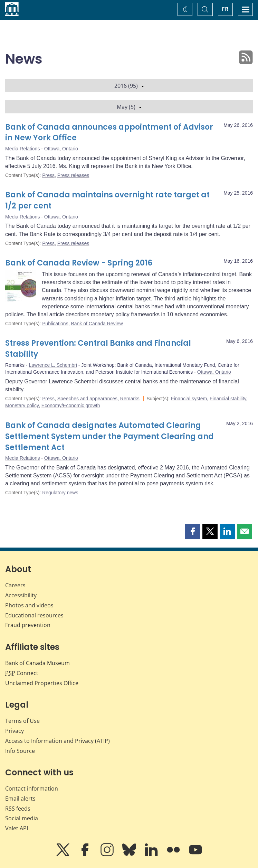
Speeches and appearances (87, 399)
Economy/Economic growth (71, 405)
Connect (22, 673)
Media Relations (22, 149)
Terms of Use (22, 721)
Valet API (17, 828)
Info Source (20, 751)
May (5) (129, 107)
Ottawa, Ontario (61, 149)
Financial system (189, 399)
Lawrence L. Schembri (53, 365)
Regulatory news (60, 493)
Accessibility (21, 595)
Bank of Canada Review (97, 324)
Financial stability (228, 399)
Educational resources (34, 615)
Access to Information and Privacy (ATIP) (58, 741)
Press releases (73, 175)
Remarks (130, 399)
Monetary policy (22, 405)
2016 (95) (129, 86)
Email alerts (20, 799)
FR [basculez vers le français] (225, 9)
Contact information (32, 788)
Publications (55, 324)
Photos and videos (29, 605)
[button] (193, 531)
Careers (15, 585)
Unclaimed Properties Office (42, 683)
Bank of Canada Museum (37, 663)
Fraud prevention (28, 625)
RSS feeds (18, 809)
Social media (22, 818)
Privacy (15, 731)
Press (48, 175)
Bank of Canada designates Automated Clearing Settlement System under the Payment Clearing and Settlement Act (109, 436)
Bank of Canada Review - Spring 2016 (79, 263)
